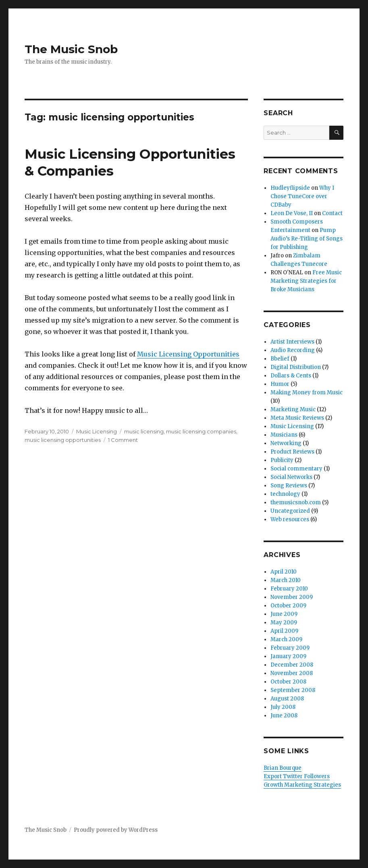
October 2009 (288, 606)
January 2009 (288, 656)
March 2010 (286, 580)
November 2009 (292, 597)
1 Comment (123, 440)
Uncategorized (290, 511)
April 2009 (284, 631)
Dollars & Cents (291, 376)
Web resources (290, 519)
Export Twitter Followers (297, 776)
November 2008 (292, 673)
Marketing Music (293, 409)
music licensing (144, 431)
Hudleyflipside (290, 188)
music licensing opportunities (63, 440)
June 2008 (284, 716)
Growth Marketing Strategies (302, 785)
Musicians (284, 435)
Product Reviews (292, 452)
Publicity (282, 460)
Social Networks (291, 477)
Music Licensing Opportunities (188, 354)
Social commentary (296, 469)
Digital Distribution (296, 367)
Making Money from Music (307, 393)
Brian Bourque (283, 768)
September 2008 (293, 690)
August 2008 (287, 699)
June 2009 (284, 614)
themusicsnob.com (296, 502)
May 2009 (284, 623)
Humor (280, 384)
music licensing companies (201, 431)
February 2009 (290, 648)
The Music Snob (71, 49)
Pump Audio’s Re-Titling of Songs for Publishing (307, 239)
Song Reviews (289, 486)
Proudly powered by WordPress (116, 830)
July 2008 (283, 707)
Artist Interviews (292, 342)
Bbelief (280, 359)
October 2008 (288, 682)
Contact (332, 213)
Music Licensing (97, 431)
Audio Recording (293, 350)
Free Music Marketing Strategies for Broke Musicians (306, 281)
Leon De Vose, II (292, 213)
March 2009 (286, 639)
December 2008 (292, 665)
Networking (286, 443)
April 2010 (284, 572)
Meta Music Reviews (297, 418)
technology (285, 494)
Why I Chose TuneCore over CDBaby (302, 196)
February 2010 (289, 589)
